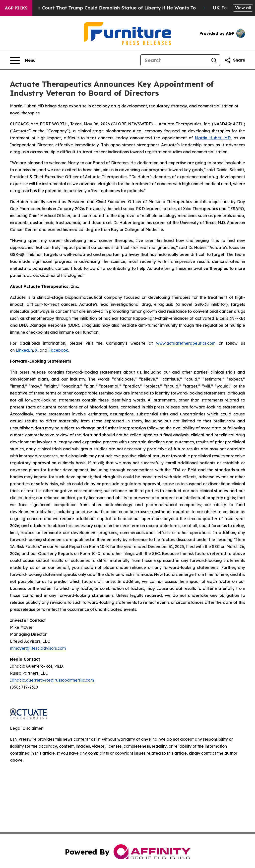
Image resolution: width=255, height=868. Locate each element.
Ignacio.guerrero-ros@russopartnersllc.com (52, 680)
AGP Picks (16, 8)
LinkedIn (24, 350)
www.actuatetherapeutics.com (186, 343)
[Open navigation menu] (23, 60)
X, (37, 350)
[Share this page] (235, 60)
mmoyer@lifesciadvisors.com (38, 648)
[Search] (174, 60)
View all (243, 8)
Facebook (58, 350)
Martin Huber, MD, (213, 138)
